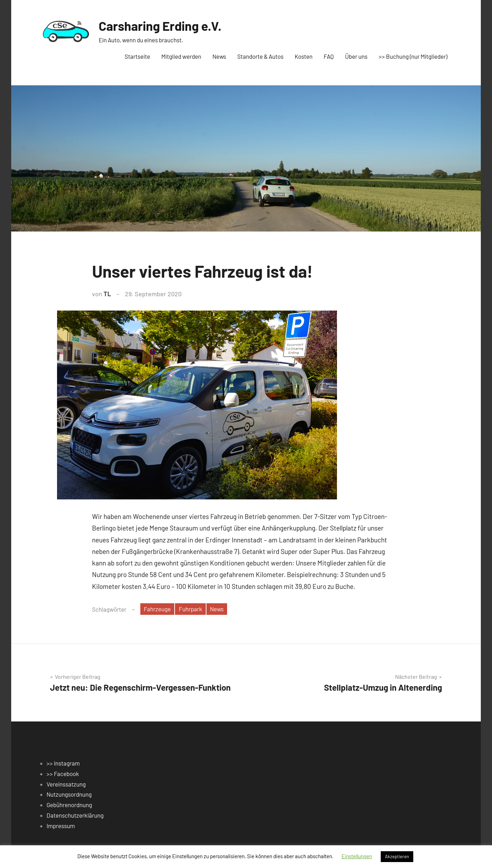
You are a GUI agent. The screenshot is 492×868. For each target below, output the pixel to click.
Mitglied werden (181, 56)
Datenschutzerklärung (75, 815)
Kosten (304, 56)
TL (107, 294)
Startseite (137, 56)
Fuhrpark (191, 609)
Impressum (61, 826)
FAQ (329, 56)
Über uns (356, 56)
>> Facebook (63, 774)
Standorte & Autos (260, 56)
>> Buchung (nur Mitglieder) (413, 56)
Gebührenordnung (69, 805)
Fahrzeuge (157, 609)
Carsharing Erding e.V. (160, 26)
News (219, 56)
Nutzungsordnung (69, 794)
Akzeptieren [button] (397, 856)
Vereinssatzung (66, 784)
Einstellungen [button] (357, 856)
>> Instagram (63, 763)
